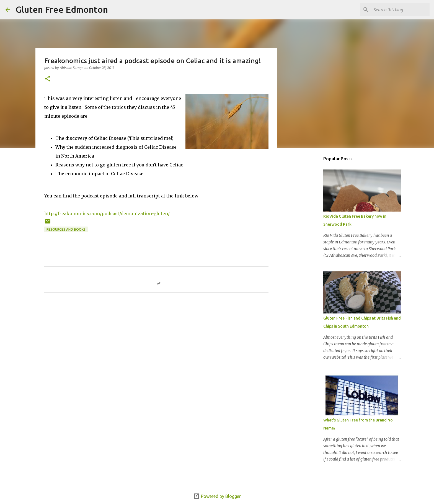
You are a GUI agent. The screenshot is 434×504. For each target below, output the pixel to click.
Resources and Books (66, 229)
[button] (48, 79)
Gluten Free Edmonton (62, 9)
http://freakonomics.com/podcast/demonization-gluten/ (107, 214)
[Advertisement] (306, 239)
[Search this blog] (401, 10)
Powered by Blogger (217, 496)
